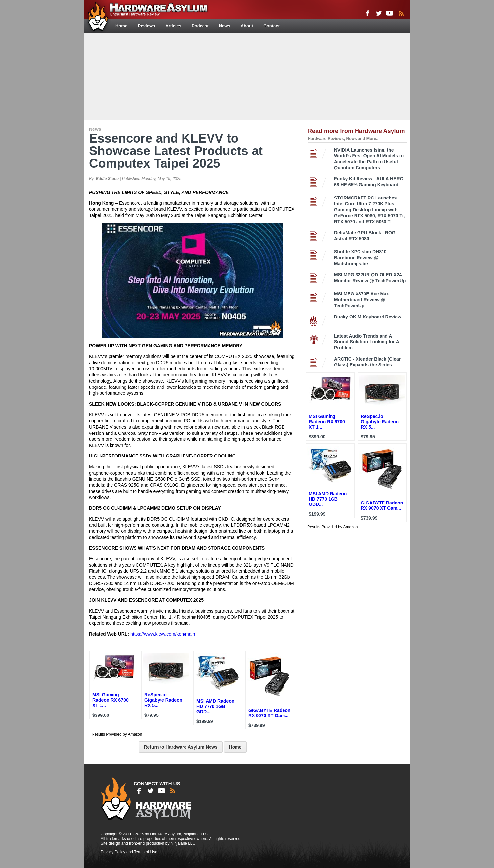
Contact (271, 26)
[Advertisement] (247, 76)
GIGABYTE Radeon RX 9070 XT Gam (269, 713)
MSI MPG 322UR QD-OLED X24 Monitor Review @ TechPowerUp (370, 278)
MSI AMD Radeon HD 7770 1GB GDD (215, 706)
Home (121, 26)
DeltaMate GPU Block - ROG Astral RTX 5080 (365, 236)
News (225, 26)
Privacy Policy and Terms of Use (129, 852)
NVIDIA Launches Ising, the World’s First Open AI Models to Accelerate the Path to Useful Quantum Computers (369, 159)
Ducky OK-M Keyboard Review (368, 317)
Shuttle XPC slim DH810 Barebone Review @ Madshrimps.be (360, 258)
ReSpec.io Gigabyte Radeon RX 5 (163, 700)
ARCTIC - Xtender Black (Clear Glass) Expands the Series (367, 362)
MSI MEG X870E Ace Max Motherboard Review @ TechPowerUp (362, 300)
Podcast (200, 26)
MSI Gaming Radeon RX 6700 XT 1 (111, 700)
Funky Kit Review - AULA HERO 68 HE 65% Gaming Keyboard (369, 182)
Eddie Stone (107, 179)
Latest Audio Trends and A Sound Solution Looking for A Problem (367, 342)
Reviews (146, 26)
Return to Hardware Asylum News (181, 747)
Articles (173, 26)
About (247, 26)
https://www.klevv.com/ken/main (163, 634)
